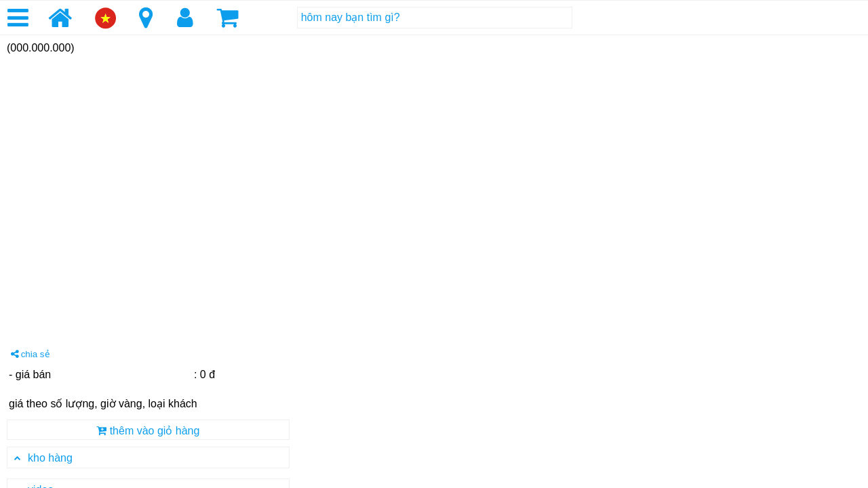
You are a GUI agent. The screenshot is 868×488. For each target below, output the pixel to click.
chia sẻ (31, 354)
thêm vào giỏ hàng (148, 431)
